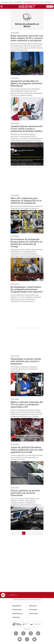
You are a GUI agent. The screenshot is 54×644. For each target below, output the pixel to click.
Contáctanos (17, 610)
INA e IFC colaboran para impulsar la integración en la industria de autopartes (26, 201)
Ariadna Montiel (18, 2)
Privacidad (33, 610)
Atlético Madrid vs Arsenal (30, 2)
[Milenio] (27, 6)
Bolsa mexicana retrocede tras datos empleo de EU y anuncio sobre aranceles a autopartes (27, 38)
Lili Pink (41, 2)
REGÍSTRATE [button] (50, 7)
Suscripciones (18, 613)
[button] (2, 7)
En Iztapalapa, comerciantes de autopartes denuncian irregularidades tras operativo (27, 289)
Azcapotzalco (48, 2)
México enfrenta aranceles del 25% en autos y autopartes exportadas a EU (27, 404)
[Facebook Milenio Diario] (16, 633)
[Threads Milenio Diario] (38, 633)
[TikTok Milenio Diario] (27, 639)
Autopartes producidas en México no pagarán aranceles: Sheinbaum (27, 83)
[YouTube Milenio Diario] (20, 639)
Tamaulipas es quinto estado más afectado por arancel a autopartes (26, 361)
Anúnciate (16, 617)
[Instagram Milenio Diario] (31, 633)
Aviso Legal (33, 613)
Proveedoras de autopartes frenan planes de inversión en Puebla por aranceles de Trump (27, 243)
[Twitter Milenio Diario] (23, 633)
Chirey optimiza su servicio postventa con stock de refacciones (25, 493)
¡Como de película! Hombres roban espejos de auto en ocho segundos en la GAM (27, 450)
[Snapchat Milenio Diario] (34, 639)
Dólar (11, 2)
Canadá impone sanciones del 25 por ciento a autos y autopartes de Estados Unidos (27, 129)
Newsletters (17, 606)
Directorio (33, 606)
